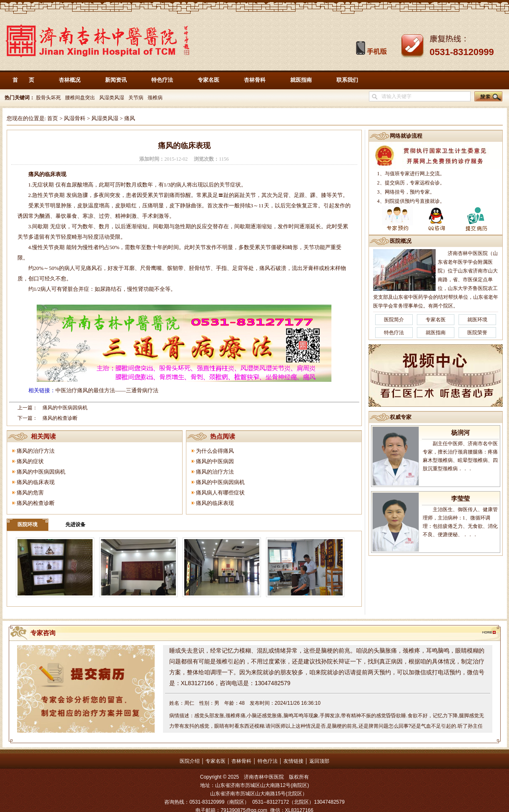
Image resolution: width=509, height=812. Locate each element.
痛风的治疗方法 (36, 451)
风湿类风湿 (112, 98)
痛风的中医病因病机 (65, 408)
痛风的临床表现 (36, 482)
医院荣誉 (477, 333)
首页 (53, 118)
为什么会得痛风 (215, 451)
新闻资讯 (116, 80)
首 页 (23, 80)
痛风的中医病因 (215, 461)
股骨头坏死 (48, 98)
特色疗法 (162, 80)
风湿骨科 (75, 118)
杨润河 (460, 433)
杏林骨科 (255, 80)
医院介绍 (190, 761)
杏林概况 (70, 80)
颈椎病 (155, 98)
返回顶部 (319, 761)
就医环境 (477, 320)
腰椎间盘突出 (80, 98)
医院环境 (28, 525)
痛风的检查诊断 (60, 418)
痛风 (130, 118)
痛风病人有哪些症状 (220, 493)
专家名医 (208, 80)
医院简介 (394, 320)
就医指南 (301, 80)
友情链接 (293, 761)
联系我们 (347, 80)
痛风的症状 (30, 461)
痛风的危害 (30, 493)
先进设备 (75, 525)
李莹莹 (460, 499)
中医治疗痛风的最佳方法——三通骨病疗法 (107, 390)
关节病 (136, 98)
